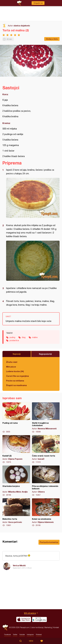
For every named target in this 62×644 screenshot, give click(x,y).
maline (35, 337)
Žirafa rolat (12, 362)
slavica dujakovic (22, 26)
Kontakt (56, 627)
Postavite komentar (49, 542)
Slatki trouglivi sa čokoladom (46, 418)
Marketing (48, 627)
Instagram (30, 634)
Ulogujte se (38, 3)
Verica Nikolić (19, 565)
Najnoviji (17, 354)
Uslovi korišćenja (37, 627)
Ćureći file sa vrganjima (17, 376)
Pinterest (39, 634)
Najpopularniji (45, 354)
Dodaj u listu (52, 39)
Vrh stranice (30, 613)
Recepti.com (5, 627)
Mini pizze (11, 367)
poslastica (14, 340)
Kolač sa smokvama (46, 512)
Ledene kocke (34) (15, 371)
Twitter (15, 634)
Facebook (7, 634)
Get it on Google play (39, 619)
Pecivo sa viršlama (15, 381)
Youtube (22, 634)
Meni (31, 641)
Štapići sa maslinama (16, 385)
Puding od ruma (16, 418)
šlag (24, 337)
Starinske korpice (16, 481)
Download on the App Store (24, 619)
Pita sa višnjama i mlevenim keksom (46, 481)
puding (12, 337)
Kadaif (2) (16, 449)
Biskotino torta (16, 512)
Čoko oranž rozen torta (46, 449)
